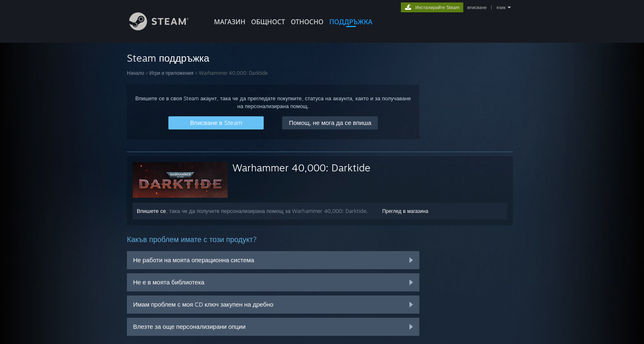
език (501, 7)
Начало (136, 73)
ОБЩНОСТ (268, 22)
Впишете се (151, 211)
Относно (307, 22)
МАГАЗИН (230, 22)
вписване (477, 7)
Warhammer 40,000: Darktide (301, 168)
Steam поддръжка (168, 58)
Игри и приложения (171, 73)
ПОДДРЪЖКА (351, 22)
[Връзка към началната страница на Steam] (165, 28)
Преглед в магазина (405, 211)
